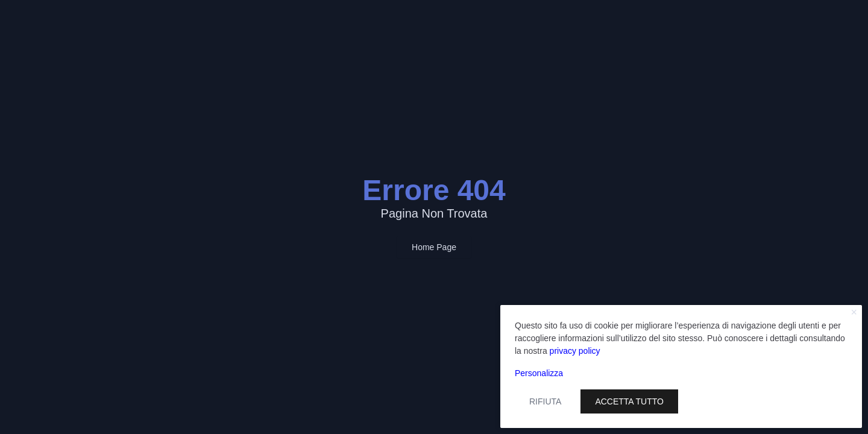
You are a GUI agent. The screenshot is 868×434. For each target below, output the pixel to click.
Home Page (434, 247)
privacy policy (575, 351)
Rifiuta (545, 401)
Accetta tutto (629, 401)
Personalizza (539, 373)
